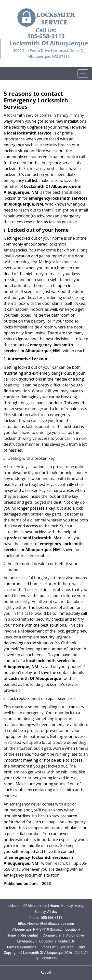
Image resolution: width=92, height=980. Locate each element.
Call (46, 973)
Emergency (26, 941)
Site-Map (67, 947)
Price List (49, 947)
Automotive (75, 935)
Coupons (46, 941)
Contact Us (66, 941)
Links (82, 947)
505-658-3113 (46, 36)
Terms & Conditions (21, 947)
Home (11, 935)
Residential (29, 935)
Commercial (52, 935)
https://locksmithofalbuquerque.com (46, 923)
